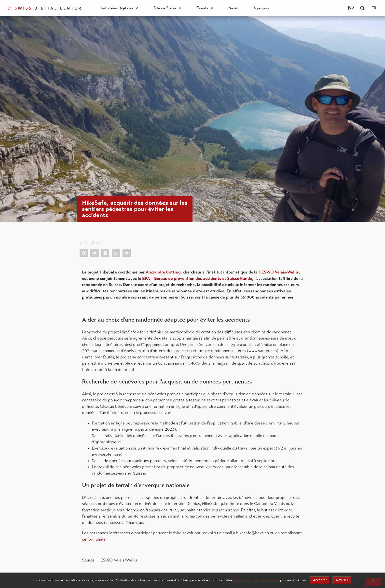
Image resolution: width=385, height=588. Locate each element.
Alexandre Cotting (163, 272)
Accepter (320, 580)
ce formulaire (94, 539)
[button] (363, 8)
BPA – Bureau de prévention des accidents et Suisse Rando (197, 279)
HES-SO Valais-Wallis (279, 272)
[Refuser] (373, 582)
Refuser (342, 580)
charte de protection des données (256, 580)
